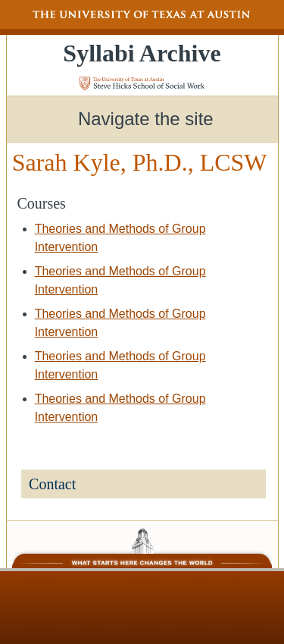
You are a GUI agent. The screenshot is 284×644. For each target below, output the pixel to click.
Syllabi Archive (142, 53)
